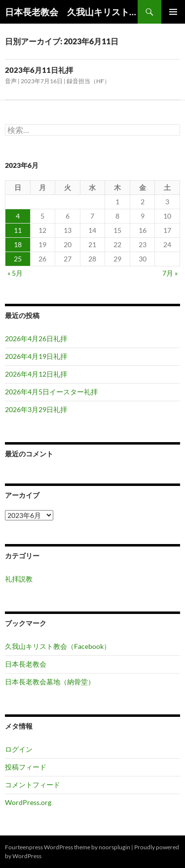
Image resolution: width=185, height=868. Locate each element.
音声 (11, 81)
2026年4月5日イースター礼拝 (51, 392)
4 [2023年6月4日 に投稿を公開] (18, 216)
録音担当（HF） (88, 81)
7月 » (170, 273)
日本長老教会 (26, 664)
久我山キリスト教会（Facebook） (58, 646)
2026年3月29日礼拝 (36, 409)
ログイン (19, 749)
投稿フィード (26, 767)
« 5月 (15, 273)
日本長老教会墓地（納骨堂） (50, 682)
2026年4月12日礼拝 (36, 374)
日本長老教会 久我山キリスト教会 (71, 12)
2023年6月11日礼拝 (39, 70)
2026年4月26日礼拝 (36, 338)
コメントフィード (33, 785)
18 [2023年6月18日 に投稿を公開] (18, 244)
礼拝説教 (19, 579)
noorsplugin (114, 847)
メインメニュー (173, 12)
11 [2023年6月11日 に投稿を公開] (18, 230)
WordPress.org (28, 802)
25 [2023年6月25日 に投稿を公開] (18, 259)
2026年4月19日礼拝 (36, 356)
